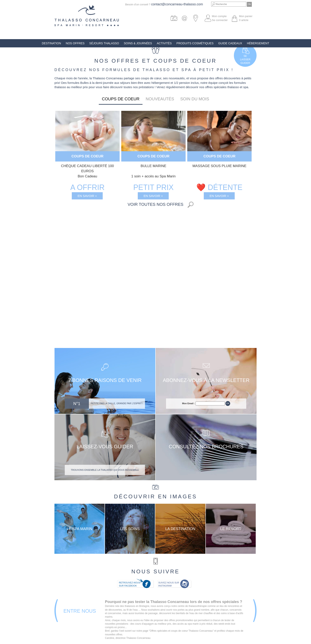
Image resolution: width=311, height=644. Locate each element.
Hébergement (258, 43)
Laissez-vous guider (105, 447)
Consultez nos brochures (206, 447)
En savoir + (87, 196)
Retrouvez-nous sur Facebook (129, 584)
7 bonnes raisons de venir (105, 380)
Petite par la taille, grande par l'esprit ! (117, 403)
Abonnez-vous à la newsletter (206, 380)
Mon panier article (246, 18)
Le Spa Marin (79, 529)
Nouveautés (160, 99)
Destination (51, 43)
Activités (164, 43)
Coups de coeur (121, 99)
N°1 (77, 404)
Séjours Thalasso (104, 43)
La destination (180, 529)
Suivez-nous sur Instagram (169, 584)
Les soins (130, 529)
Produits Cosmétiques (195, 43)
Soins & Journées (138, 43)
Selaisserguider (245, 60)
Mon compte (219, 16)
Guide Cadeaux (230, 43)
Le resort (231, 529)
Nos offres (75, 43)
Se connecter (220, 20)
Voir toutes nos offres (155, 204)
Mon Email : (188, 403)
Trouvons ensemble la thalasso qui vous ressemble (105, 470)
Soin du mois (195, 99)
